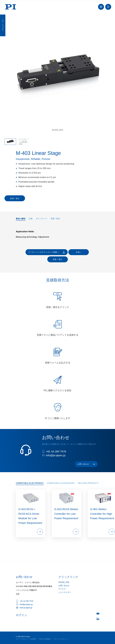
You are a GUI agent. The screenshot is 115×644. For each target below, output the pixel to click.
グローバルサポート (22, 639)
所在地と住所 (64, 582)
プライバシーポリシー (61, 639)
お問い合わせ (64, 586)
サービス (62, 589)
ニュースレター (65, 592)
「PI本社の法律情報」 (45, 639)
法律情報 (33, 639)
